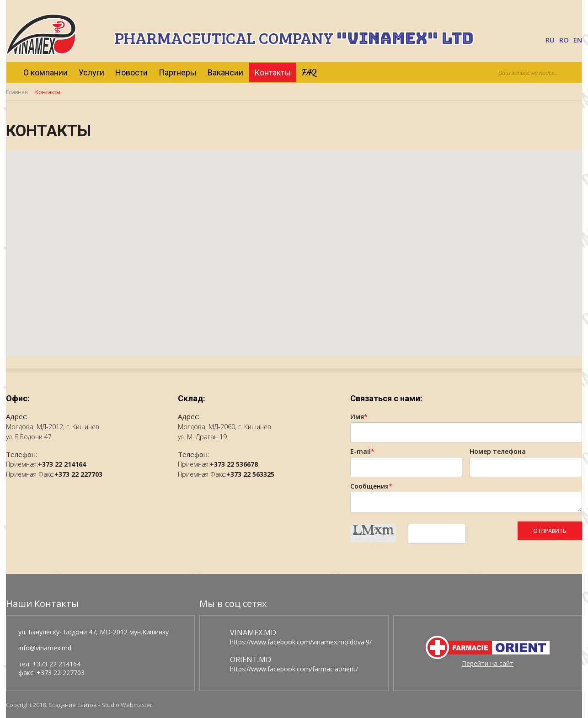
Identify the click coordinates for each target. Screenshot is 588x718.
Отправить (550, 531)
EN (578, 40)
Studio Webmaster (127, 705)
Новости (131, 72)
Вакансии (225, 72)
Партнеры (178, 72)
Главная (17, 92)
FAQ (309, 72)
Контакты (273, 72)
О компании (45, 72)
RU (550, 40)
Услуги (91, 72)
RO (564, 40)
